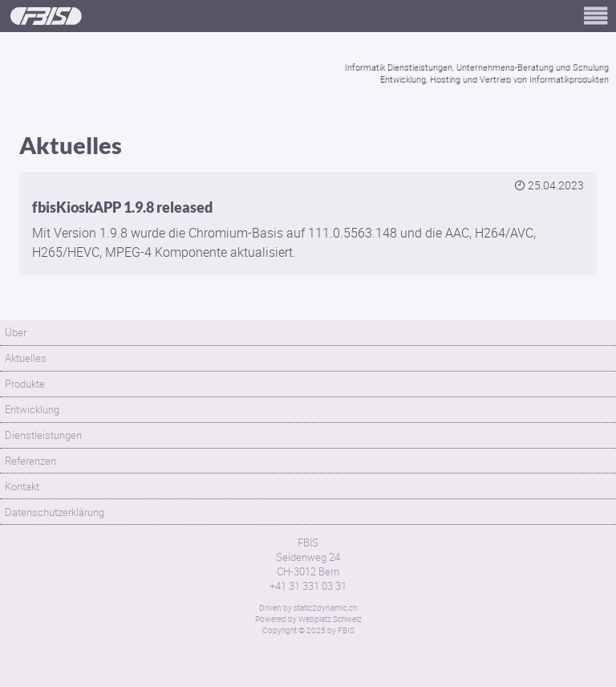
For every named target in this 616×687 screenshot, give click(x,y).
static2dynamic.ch (325, 608)
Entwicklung (32, 409)
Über (16, 332)
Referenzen (30, 461)
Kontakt (22, 486)
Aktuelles (26, 358)
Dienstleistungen (43, 435)
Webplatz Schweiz (330, 619)
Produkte (25, 384)
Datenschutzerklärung (55, 512)
